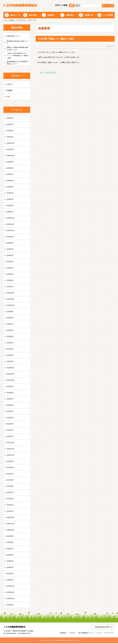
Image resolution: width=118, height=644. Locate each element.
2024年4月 (11, 269)
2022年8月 (11, 393)
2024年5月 (11, 262)
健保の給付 (33, 15)
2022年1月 (11, 437)
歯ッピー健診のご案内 (48, 72)
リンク (99, 633)
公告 (8, 97)
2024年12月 (11, 219)
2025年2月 (11, 206)
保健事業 (51, 15)
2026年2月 (11, 131)
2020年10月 (11, 531)
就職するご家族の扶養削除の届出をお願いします (18, 48)
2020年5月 (11, 562)
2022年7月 (11, 400)
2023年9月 (11, 312)
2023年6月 (11, 331)
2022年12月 (11, 369)
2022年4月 (11, 418)
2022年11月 (11, 375)
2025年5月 (11, 188)
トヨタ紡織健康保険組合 (20, 5)
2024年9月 (11, 238)
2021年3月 (11, 500)
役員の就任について (14, 36)
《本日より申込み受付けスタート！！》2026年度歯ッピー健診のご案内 (18, 56)
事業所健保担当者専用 (102, 628)
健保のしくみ (15, 15)
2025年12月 (11, 144)
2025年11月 (11, 150)
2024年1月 (11, 287)
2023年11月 (11, 300)
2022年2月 (11, 431)
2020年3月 (11, 574)
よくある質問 (108, 15)
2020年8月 (11, 543)
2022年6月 (11, 406)
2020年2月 (11, 581)
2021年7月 (11, 475)
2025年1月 (11, 213)
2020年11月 (11, 524)
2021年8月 (11, 468)
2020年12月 (11, 518)
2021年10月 (11, 456)
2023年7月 (11, 325)
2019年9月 (11, 606)
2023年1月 (11, 362)
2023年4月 (11, 344)
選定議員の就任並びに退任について (18, 42)
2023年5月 (11, 337)
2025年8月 (11, 169)
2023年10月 (11, 306)
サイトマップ (109, 633)
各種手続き (70, 15)
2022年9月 (11, 387)
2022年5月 (11, 412)
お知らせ (10, 85)
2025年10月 (11, 156)
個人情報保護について (86, 633)
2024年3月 (11, 275)
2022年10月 (11, 381)
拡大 (78, 5)
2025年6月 (11, 181)
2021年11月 (11, 450)
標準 (72, 5)
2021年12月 (11, 443)
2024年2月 (11, 281)
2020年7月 (11, 549)
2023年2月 (11, 356)
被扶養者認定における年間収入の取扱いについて (18, 63)
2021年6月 (11, 481)
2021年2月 (11, 506)
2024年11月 (11, 225)
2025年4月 (11, 194)
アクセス (72, 633)
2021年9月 (11, 462)
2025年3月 (11, 200)
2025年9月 (11, 163)
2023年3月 (11, 350)
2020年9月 (11, 537)
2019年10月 (11, 599)
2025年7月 (11, 175)
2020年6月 (11, 556)
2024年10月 (11, 231)
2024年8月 (11, 244)
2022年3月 (11, 425)
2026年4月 (11, 119)
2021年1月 (11, 512)
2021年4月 (11, 493)
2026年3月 (11, 125)
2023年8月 (11, 319)
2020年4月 (11, 568)
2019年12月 (11, 587)
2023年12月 (11, 294)
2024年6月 (11, 256)
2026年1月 (11, 138)
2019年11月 (11, 593)
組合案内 (63, 633)
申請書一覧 (89, 15)
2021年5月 (11, 487)
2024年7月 (11, 250)
